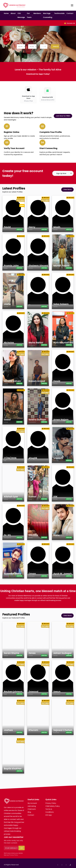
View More (67, 190)
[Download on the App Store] (28, 94)
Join (22, 848)
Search (56, 46)
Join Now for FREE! (63, 116)
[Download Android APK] (48, 94)
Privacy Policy (14, 855)
